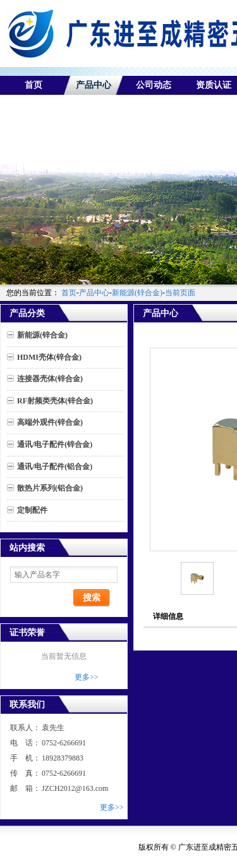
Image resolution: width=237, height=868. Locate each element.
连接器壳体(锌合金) (50, 379)
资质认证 (214, 85)
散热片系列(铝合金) (50, 488)
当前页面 (180, 293)
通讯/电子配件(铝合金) (55, 467)
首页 (33, 85)
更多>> (87, 677)
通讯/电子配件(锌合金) (55, 444)
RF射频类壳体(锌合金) (55, 401)
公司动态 (154, 85)
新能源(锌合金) (137, 293)
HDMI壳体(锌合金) (49, 357)
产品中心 (94, 85)
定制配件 (32, 510)
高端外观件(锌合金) (50, 422)
